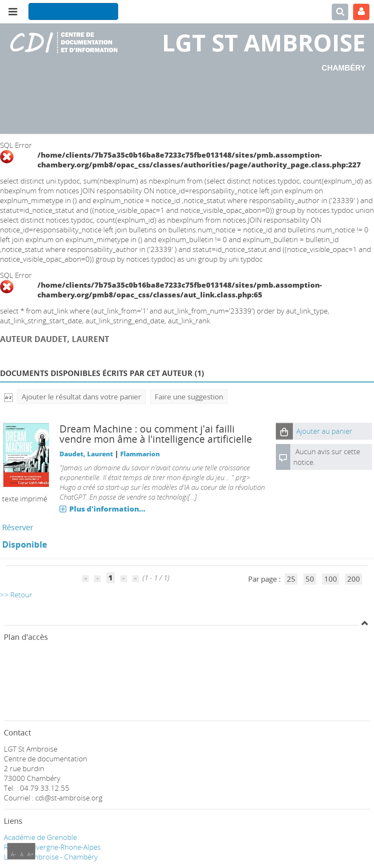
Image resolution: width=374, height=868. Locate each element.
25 (291, 579)
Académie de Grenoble (40, 837)
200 (354, 579)
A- (13, 854)
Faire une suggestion (189, 397)
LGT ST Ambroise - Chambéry (51, 857)
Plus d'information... (107, 509)
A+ (31, 854)
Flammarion (140, 454)
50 (310, 579)
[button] (284, 431)
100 (331, 579)
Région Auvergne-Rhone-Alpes (52, 847)
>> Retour (16, 595)
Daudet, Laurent (86, 454)
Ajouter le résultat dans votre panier (81, 397)
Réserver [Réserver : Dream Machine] (18, 527)
